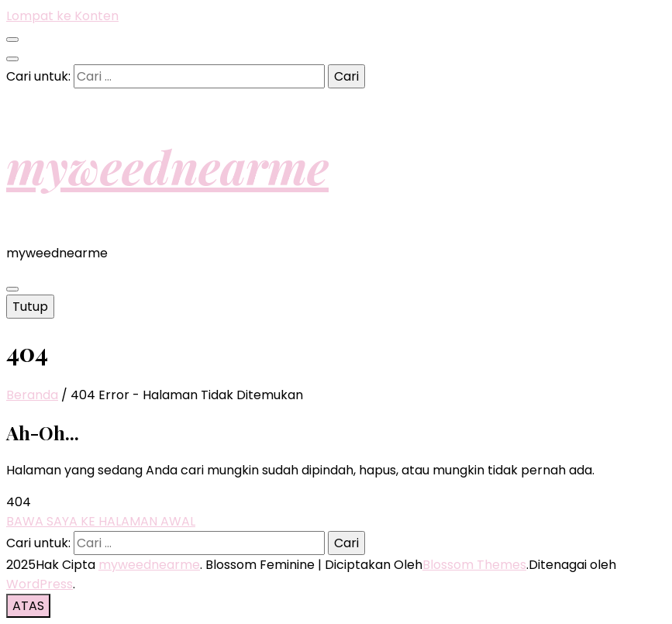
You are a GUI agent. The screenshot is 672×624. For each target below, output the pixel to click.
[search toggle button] (12, 59)
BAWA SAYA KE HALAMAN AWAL (101, 521)
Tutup (30, 307)
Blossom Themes (474, 565)
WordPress (40, 584)
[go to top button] (28, 606)
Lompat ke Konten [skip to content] (62, 16)
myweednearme (167, 166)
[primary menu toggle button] (12, 289)
